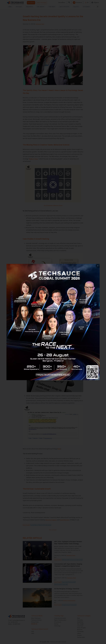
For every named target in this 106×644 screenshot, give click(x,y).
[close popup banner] (98, 266)
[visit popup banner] (53, 322)
